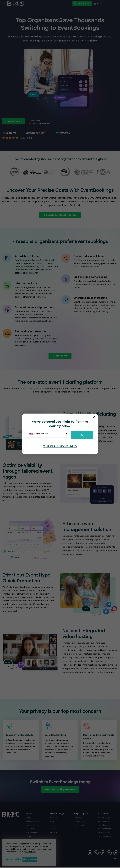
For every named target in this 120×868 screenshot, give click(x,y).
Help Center (79, 819)
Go (82, 435)
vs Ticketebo (104, 826)
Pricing (29, 837)
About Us (54, 819)
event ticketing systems (32, 389)
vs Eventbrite (104, 822)
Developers (79, 826)
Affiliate (53, 833)
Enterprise (30, 830)
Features (30, 819)
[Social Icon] (89, 854)
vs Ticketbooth (105, 830)
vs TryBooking (104, 819)
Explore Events (32, 833)
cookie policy (30, 852)
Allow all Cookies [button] (41, 859)
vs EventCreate (105, 837)
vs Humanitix (104, 833)
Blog (52, 822)
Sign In (53, 830)
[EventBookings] (16, 4)
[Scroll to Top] (116, 859)
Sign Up (53, 826)
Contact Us (79, 822)
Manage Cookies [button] (16, 859)
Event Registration (34, 826)
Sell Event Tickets (33, 822)
